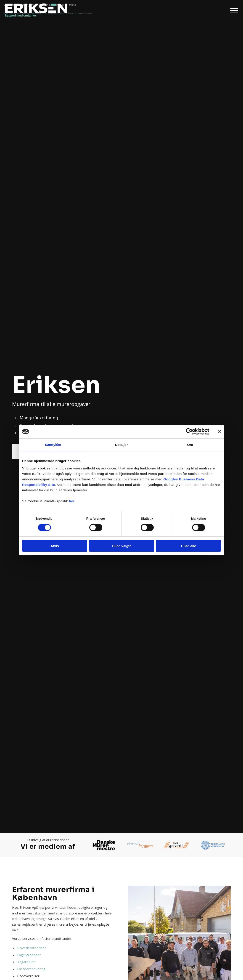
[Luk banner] (219, 432)
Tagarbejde (26, 962)
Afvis (55, 546)
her (72, 501)
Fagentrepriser (29, 955)
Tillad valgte (121, 546)
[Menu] (233, 10)
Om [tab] (190, 445)
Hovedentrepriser (32, 948)
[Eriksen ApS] (38, 10)
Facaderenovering (31, 969)
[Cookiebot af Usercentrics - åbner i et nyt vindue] (189, 432)
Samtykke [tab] (53, 445)
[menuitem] (233, 10)
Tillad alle (188, 546)
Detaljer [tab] (121, 445)
